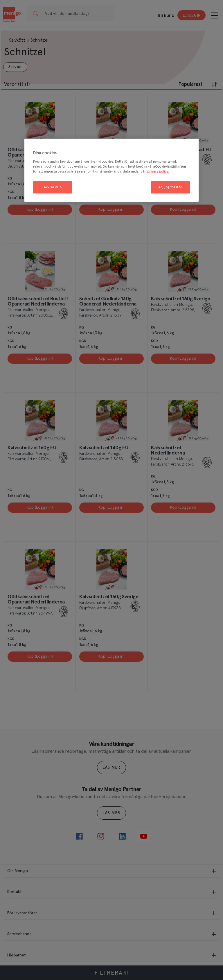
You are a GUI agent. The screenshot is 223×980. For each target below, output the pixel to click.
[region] (111, 170)
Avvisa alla (53, 187)
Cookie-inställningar (171, 167)
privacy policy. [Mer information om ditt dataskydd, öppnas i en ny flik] (158, 172)
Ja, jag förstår (170, 187)
